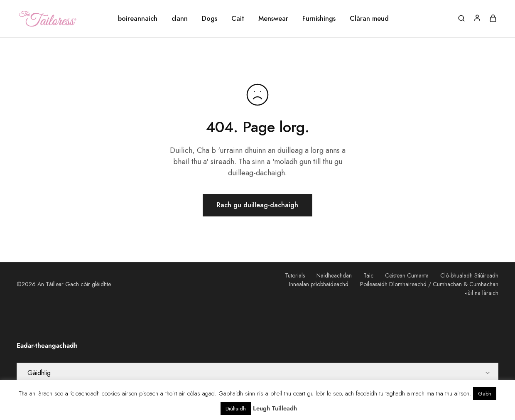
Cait (238, 19)
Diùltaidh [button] (236, 409)
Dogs (210, 19)
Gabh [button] (485, 394)
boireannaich (138, 19)
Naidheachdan (334, 275)
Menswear (273, 19)
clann (180, 19)
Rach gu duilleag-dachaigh (257, 205)
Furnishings (319, 19)
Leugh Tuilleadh (275, 408)
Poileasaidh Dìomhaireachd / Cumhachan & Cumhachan (429, 284)
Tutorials (295, 275)
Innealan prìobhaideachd (319, 284)
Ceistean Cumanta (407, 275)
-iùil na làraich (482, 293)
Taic (368, 275)
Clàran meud (369, 19)
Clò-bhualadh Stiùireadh (469, 275)
